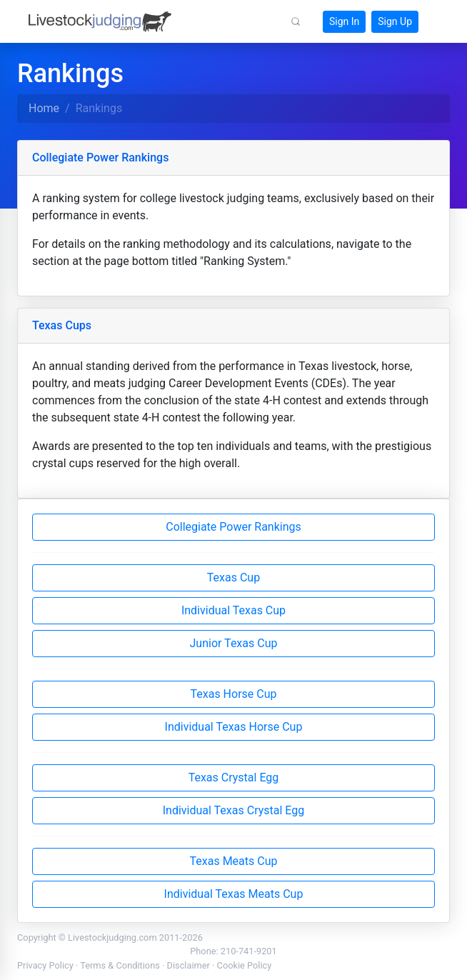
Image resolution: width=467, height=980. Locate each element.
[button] (296, 21)
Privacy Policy (45, 965)
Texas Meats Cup (234, 861)
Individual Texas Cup (233, 610)
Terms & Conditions (120, 965)
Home (44, 108)
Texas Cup (233, 577)
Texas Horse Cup (233, 694)
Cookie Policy (245, 965)
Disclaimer (189, 965)
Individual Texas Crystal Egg (233, 810)
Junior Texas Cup (234, 643)
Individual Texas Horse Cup (234, 727)
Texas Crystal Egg (234, 777)
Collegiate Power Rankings (233, 527)
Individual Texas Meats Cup (234, 894)
